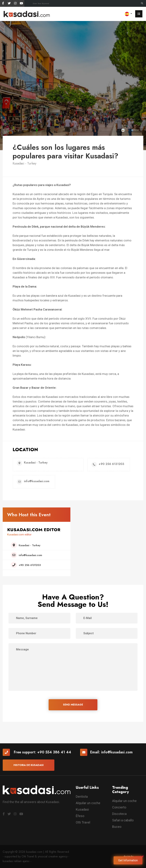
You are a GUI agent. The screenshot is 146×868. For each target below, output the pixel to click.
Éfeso (80, 816)
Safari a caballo (123, 820)
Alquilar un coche (88, 803)
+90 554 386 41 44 (54, 752)
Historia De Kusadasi (29, 765)
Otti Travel (83, 822)
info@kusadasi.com (117, 752)
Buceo (117, 827)
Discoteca (119, 814)
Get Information (128, 860)
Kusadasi (82, 809)
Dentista (82, 797)
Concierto (119, 807)
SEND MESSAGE (73, 705)
